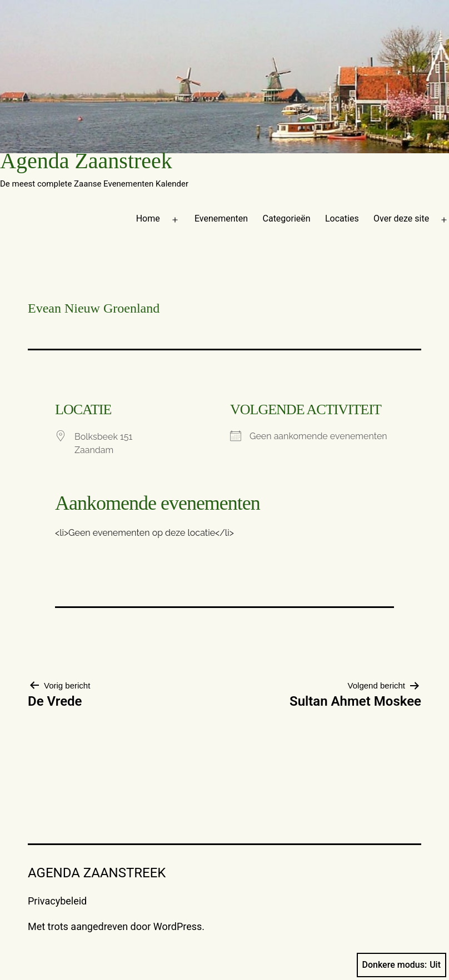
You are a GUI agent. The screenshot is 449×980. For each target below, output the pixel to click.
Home (148, 218)
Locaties (342, 218)
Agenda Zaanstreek (86, 161)
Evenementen (221, 218)
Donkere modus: (402, 965)
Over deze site (401, 218)
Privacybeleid (57, 901)
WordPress (178, 926)
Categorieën (287, 218)
